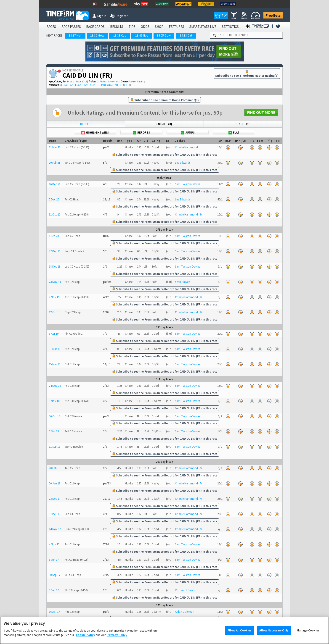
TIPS (132, 27)
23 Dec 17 (55, 499)
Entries (164, 124)
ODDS (145, 27)
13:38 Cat (119, 35)
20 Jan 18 (55, 483)
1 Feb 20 (54, 236)
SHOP (159, 27)
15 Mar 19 (55, 364)
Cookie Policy (85, 641)
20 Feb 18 (54, 468)
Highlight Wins (95, 133)
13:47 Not (142, 35)
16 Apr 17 (54, 612)
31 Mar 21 (55, 147)
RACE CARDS (95, 27)
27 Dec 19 (55, 251)
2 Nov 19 (54, 297)
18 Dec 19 (55, 267)
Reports (141, 133)
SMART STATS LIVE (203, 27)
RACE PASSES (71, 27)
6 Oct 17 (54, 560)
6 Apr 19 (54, 334)
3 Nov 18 (54, 401)
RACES (51, 27)
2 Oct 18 (54, 431)
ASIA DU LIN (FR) (99, 85)
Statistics (243, 124)
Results (86, 124)
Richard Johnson (186, 590)
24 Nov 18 (55, 386)
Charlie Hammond (186, 147)
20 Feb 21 (54, 163)
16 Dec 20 (55, 184)
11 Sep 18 (54, 447)
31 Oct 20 (54, 214)
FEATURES (176, 27)
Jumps (188, 133)
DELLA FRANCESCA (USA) (74, 85)
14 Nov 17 (55, 529)
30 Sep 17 (54, 575)
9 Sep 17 (54, 590)
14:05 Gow (164, 35)
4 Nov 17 (54, 544)
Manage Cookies (308, 637)
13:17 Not (75, 35)
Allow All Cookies (239, 637)
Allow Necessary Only (274, 637)
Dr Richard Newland (108, 81)
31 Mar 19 (55, 349)
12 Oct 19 (54, 312)
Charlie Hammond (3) (188, 214)
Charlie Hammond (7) (188, 468)
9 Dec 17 (54, 514)
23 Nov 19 (55, 282)
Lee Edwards (183, 163)
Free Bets (273, 15)
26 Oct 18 (54, 416)
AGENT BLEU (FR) (120, 85)
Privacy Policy (117, 641)
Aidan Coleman (185, 612)
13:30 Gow (97, 35)
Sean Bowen (183, 282)
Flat (234, 133)
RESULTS (117, 27)
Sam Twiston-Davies (187, 184)
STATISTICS (230, 27)
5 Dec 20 (54, 199)
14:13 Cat (186, 35)
